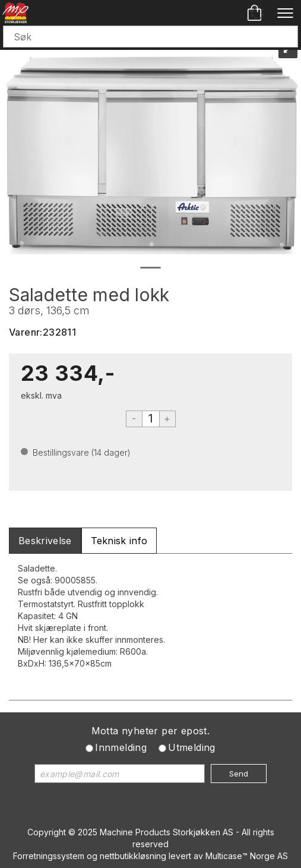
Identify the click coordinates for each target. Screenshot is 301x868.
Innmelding (121, 747)
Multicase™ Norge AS (247, 856)
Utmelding (192, 747)
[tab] (45, 541)
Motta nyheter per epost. (151, 731)
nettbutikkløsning (133, 856)
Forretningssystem (49, 856)
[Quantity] (151, 419)
